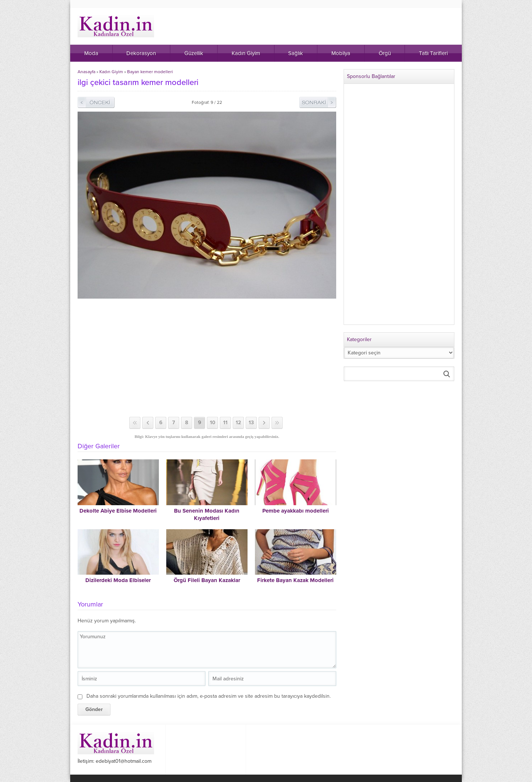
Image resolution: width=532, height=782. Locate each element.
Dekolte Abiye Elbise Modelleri (118, 511)
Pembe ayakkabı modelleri (296, 511)
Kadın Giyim (111, 72)
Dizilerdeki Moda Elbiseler (118, 580)
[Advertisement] (207, 358)
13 (251, 423)
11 (225, 423)
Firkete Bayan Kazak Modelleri (295, 580)
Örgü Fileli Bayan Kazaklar (207, 580)
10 (213, 423)
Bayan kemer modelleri (150, 72)
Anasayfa (86, 72)
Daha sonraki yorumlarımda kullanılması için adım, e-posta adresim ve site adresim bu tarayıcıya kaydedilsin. (209, 696)
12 (238, 423)
